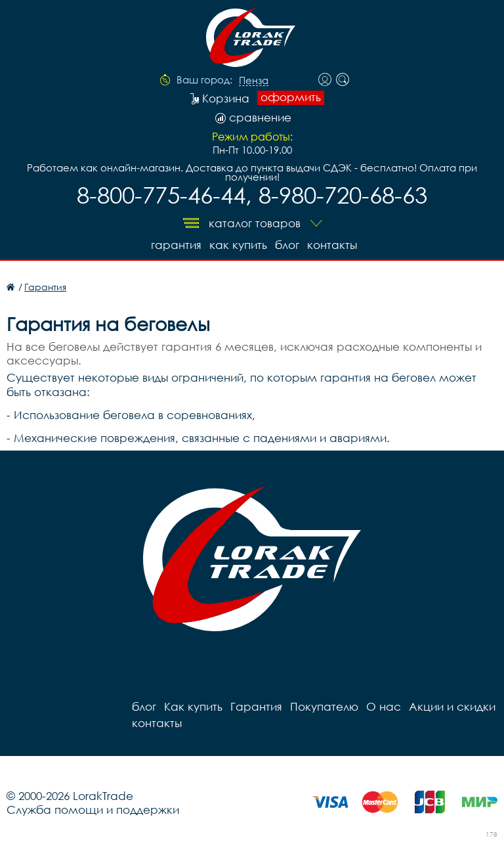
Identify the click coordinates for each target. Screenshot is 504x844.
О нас (384, 706)
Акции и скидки (452, 706)
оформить (291, 97)
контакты (332, 245)
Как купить (238, 245)
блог (287, 245)
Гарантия (176, 245)
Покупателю (324, 706)
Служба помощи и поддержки (93, 810)
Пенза (254, 81)
